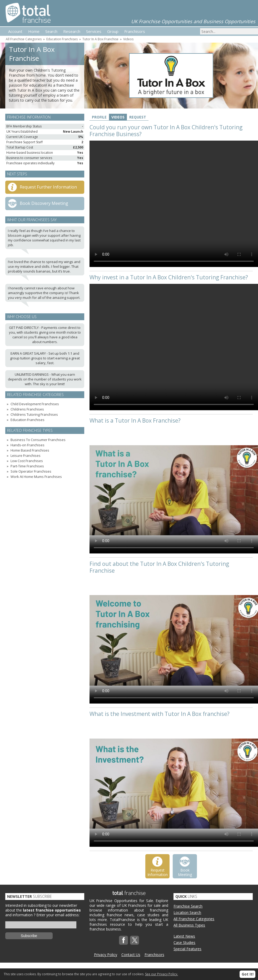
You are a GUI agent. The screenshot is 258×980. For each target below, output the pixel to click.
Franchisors (154, 955)
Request (138, 117)
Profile (99, 117)
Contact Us (131, 955)
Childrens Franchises (27, 409)
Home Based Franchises (30, 450)
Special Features (187, 949)
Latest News (184, 936)
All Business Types (189, 925)
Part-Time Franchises (27, 466)
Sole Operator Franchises (31, 471)
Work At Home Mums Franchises (36, 477)
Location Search (187, 912)
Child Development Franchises (35, 404)
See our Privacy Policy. (162, 974)
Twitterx (135, 940)
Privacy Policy (106, 955)
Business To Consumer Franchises (38, 440)
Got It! (248, 974)
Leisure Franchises (26, 456)
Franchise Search (188, 906)
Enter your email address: (58, 915)
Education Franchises (62, 39)
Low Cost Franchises (27, 461)
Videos (128, 39)
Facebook (123, 940)
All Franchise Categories (24, 39)
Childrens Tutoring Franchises (34, 414)
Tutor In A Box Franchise (100, 39)
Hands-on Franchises (28, 445)
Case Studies (184, 942)
